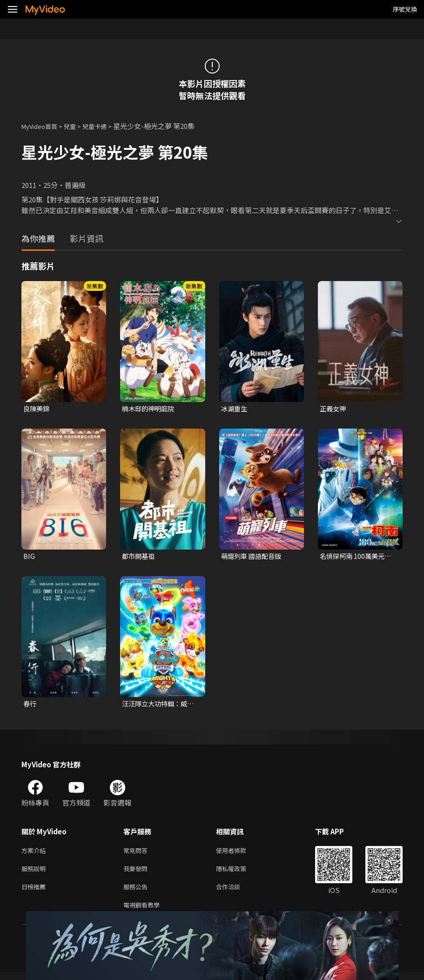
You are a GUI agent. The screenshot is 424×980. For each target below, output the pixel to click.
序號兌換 (405, 9)
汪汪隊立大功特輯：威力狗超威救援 (160, 705)
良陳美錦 (37, 409)
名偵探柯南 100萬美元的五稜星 (357, 557)
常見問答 (137, 853)
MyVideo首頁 (43, 126)
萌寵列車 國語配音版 (253, 557)
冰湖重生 (235, 409)
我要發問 (137, 873)
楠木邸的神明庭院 (150, 409)
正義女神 (334, 409)
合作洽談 (236, 892)
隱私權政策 (239, 873)
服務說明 (35, 873)
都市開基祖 (139, 557)
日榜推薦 (35, 892)
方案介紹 (35, 853)
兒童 (77, 126)
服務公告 (137, 892)
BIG (29, 557)
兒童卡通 (105, 126)
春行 (30, 705)
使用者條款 (239, 853)
